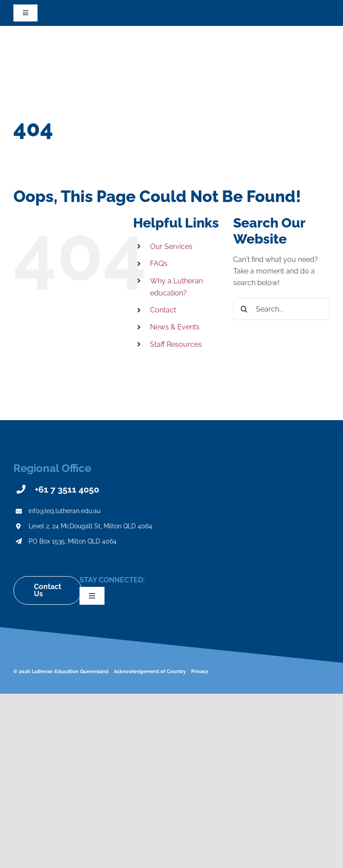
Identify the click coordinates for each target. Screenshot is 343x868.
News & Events (175, 327)
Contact (163, 310)
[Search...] (281, 309)
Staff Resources (176, 344)
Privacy (200, 672)
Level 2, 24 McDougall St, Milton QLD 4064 (90, 526)
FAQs (159, 263)
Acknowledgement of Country (150, 672)
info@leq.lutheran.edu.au (65, 511)
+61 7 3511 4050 (67, 489)
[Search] (244, 309)
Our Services (171, 246)
